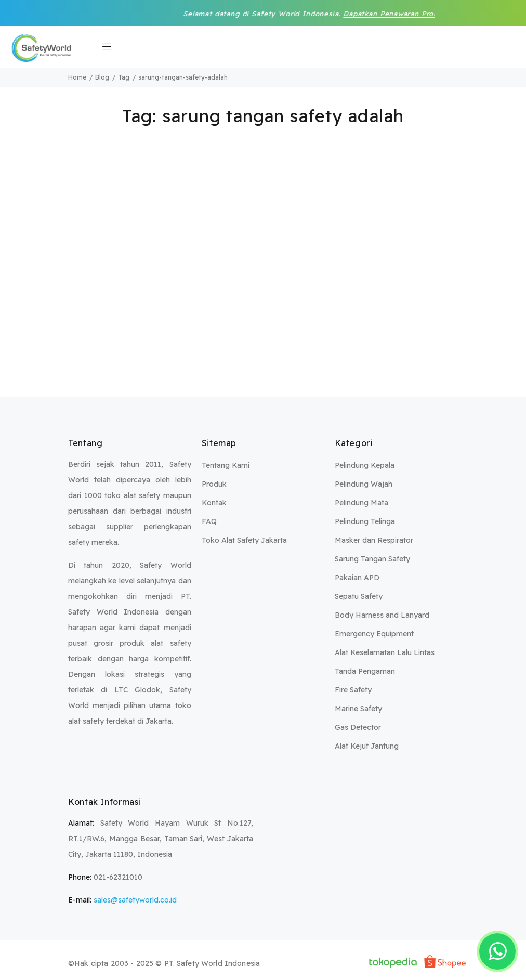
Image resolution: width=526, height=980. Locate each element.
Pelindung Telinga (365, 521)
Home (77, 77)
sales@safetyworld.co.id (135, 900)
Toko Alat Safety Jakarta (244, 540)
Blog (102, 77)
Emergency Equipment (374, 634)
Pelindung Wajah (364, 484)
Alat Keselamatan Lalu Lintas (385, 652)
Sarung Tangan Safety (372, 559)
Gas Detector (358, 727)
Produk (214, 484)
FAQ (209, 521)
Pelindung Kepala (365, 465)
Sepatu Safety (359, 596)
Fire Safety (353, 690)
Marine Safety (358, 709)
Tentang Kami (226, 465)
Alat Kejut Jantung (367, 746)
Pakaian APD (357, 578)
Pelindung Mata (361, 503)
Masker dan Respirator (374, 540)
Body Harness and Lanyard (382, 615)
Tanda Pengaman (365, 671)
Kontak (214, 503)
